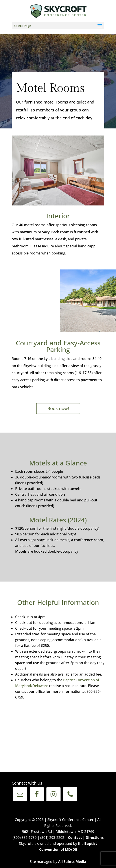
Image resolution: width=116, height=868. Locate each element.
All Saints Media (72, 862)
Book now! (58, 408)
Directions (95, 838)
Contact (75, 838)
